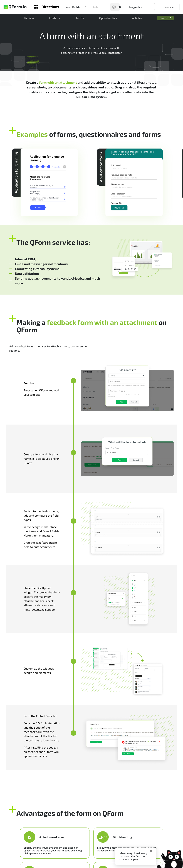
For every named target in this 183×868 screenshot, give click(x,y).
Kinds (95, 7)
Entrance (167, 7)
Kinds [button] (50, 19)
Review (28, 19)
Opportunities (104, 19)
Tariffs (77, 19)
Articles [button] (132, 19)
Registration (139, 7)
